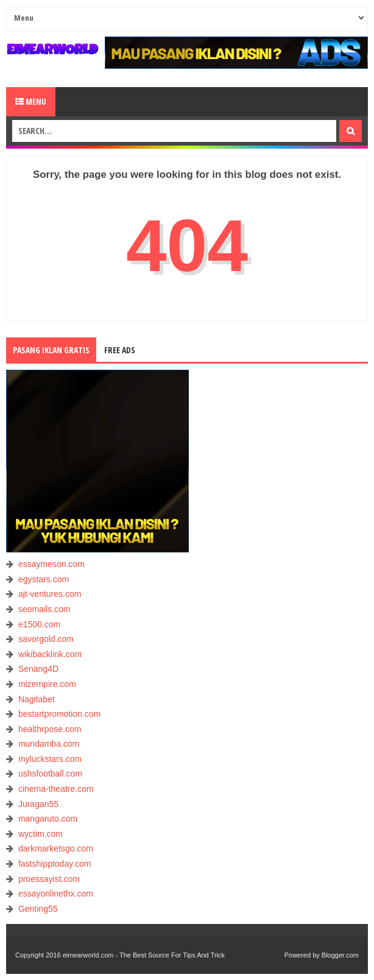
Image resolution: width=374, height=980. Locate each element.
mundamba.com (49, 744)
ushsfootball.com (50, 774)
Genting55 (38, 909)
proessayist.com (49, 879)
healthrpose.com (50, 729)
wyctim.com (41, 834)
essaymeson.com (51, 564)
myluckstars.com (50, 759)
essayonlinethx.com (56, 894)
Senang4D (38, 669)
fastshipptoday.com (55, 864)
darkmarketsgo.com (56, 848)
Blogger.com (340, 955)
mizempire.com (47, 684)
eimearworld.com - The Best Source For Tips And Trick (144, 955)
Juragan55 (38, 804)
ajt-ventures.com (50, 594)
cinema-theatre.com (56, 789)
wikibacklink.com (50, 654)
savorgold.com (46, 639)
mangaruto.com (48, 819)
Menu (31, 101)
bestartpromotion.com (59, 714)
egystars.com (44, 579)
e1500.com (39, 624)
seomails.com (44, 609)
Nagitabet (37, 699)
